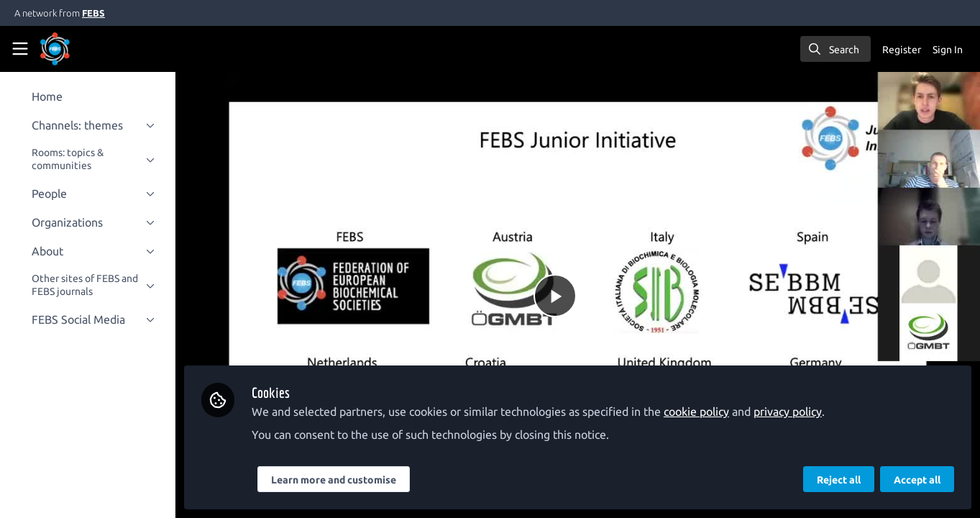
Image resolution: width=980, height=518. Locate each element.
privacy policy (796, 412)
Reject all (839, 480)
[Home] (55, 49)
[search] (835, 49)
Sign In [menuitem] (948, 50)
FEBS (93, 13)
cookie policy (705, 412)
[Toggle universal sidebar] (20, 49)
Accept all (917, 480)
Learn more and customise (342, 480)
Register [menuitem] (902, 50)
